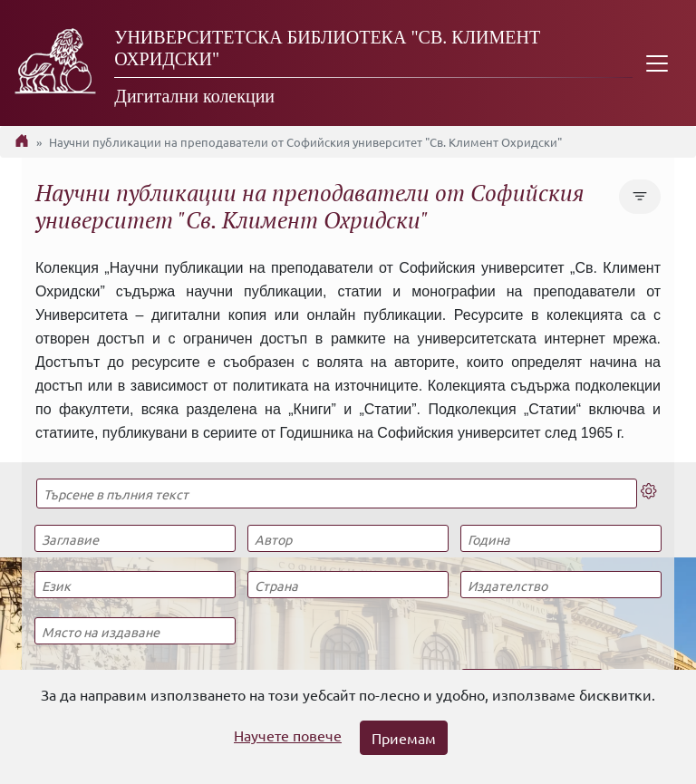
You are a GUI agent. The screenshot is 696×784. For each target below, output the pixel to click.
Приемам (404, 738)
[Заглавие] (135, 538)
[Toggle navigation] (657, 63)
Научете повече (288, 735)
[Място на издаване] (135, 631)
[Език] (135, 585)
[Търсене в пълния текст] (337, 494)
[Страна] (348, 585)
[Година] (561, 538)
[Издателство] (561, 585)
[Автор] (348, 538)
